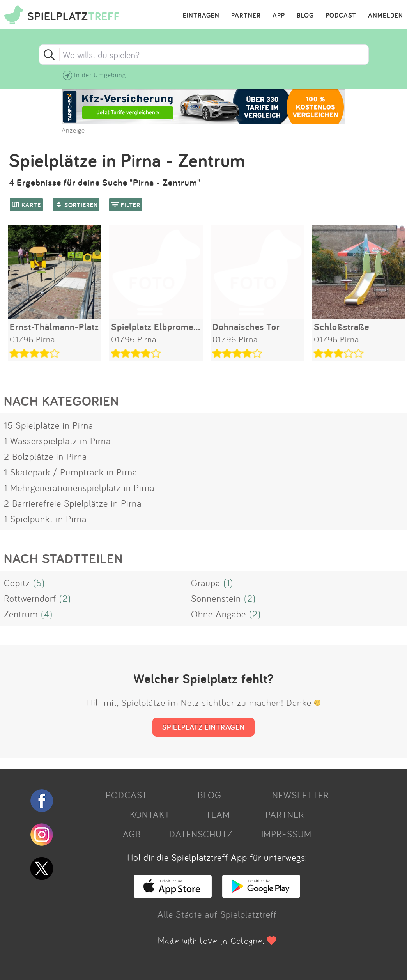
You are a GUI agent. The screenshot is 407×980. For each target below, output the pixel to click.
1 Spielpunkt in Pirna (45, 519)
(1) (228, 583)
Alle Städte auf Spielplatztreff (217, 914)
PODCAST (341, 16)
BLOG (305, 16)
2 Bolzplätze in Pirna (45, 456)
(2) (65, 598)
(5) (39, 583)
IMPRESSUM (286, 834)
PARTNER (246, 16)
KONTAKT (150, 814)
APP (279, 16)
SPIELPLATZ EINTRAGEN (203, 727)
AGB (132, 834)
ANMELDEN (386, 16)
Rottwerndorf (30, 598)
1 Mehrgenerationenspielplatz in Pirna (79, 487)
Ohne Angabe (219, 614)
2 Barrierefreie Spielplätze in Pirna (73, 503)
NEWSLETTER (300, 795)
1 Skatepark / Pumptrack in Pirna (71, 472)
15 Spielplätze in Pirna (49, 425)
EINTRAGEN (201, 16)
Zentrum (21, 614)
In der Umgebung (100, 75)
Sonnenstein (216, 598)
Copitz (17, 583)
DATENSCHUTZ (201, 834)
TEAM (218, 814)
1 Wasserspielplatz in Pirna (57, 441)
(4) (47, 614)
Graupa (206, 583)
